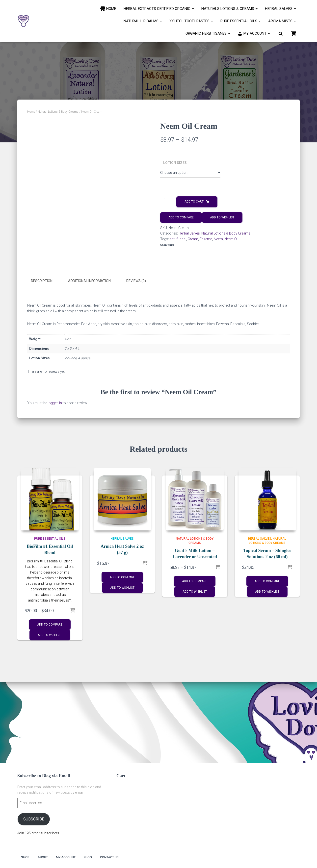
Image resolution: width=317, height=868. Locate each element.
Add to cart (194, 202)
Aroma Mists (282, 21)
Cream (193, 239)
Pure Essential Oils (241, 21)
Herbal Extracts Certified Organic (159, 9)
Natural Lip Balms (143, 21)
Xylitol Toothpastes (191, 21)
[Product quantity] (167, 200)
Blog (97, 857)
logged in (55, 402)
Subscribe (34, 818)
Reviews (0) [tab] (136, 281)
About (46, 857)
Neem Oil (231, 239)
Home (31, 112)
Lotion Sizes (175, 163)
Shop (26, 857)
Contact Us (122, 857)
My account (72, 857)
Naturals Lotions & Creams (229, 9)
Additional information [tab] (89, 281)
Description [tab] (42, 281)
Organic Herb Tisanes (208, 33)
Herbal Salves (280, 9)
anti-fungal (178, 239)
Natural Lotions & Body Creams (58, 112)
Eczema (206, 239)
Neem (218, 239)
